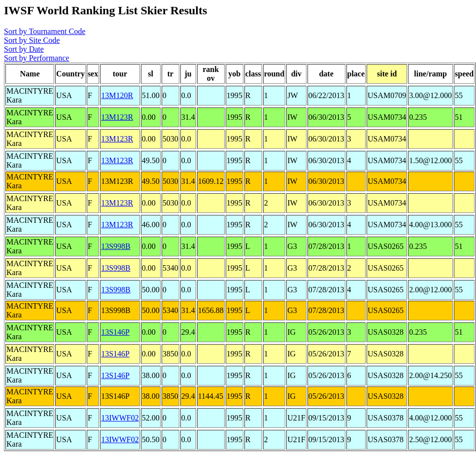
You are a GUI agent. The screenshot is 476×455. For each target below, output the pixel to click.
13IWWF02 (120, 418)
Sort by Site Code (32, 40)
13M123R (117, 117)
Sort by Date (24, 49)
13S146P (115, 332)
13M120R (117, 95)
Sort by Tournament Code (45, 31)
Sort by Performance (36, 58)
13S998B (116, 246)
